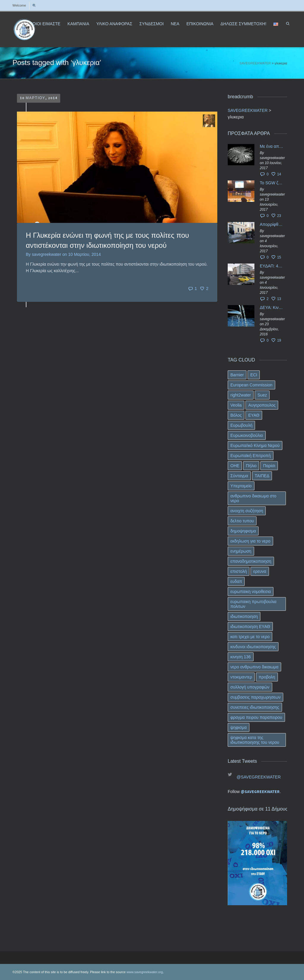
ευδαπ (236, 581)
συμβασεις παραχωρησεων (255, 697)
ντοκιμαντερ (241, 677)
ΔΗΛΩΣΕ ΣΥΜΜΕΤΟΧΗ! (243, 24)
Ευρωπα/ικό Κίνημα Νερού (255, 445)
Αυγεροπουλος (262, 405)
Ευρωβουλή (241, 425)
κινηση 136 (241, 657)
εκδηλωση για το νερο (250, 541)
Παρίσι (269, 466)
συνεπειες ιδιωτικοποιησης (255, 707)
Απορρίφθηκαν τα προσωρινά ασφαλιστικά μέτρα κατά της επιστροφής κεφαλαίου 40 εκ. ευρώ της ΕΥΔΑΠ (272, 224)
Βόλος (236, 415)
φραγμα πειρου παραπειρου (256, 717)
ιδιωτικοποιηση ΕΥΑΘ (250, 627)
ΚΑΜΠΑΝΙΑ (78, 24)
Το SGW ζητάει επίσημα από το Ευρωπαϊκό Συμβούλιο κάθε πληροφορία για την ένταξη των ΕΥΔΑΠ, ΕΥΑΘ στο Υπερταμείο (272, 183)
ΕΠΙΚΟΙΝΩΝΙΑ (200, 24)
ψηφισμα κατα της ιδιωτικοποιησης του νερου (255, 740)
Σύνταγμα (239, 476)
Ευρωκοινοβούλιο (247, 435)
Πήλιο (251, 466)
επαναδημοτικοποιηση (251, 561)
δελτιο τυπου (242, 521)
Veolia (236, 405)
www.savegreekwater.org (145, 972)
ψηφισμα (239, 727)
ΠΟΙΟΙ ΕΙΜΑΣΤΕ (45, 24)
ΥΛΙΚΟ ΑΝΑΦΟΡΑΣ (114, 24)
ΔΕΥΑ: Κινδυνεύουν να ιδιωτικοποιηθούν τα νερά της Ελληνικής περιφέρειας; (272, 307)
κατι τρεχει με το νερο (250, 637)
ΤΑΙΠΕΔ (262, 476)
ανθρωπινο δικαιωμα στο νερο (253, 498)
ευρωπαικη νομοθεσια (251, 592)
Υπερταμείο (241, 486)
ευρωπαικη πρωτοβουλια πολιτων (253, 604)
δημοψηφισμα (243, 531)
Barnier (237, 375)
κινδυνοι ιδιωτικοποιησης (253, 647)
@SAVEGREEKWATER (259, 777)
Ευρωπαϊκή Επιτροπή (251, 456)
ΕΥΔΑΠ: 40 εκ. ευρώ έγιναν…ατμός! (272, 266)
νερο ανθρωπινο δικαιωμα (254, 667)
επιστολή (239, 571)
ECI (254, 375)
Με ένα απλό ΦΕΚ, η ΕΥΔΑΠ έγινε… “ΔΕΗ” (272, 146)
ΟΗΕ (235, 466)
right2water (241, 395)
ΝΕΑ (175, 24)
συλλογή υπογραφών (250, 687)
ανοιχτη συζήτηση (247, 511)
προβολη (267, 677)
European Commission (251, 385)
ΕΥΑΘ (254, 415)
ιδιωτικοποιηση (244, 616)
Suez (262, 395)
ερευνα (260, 571)
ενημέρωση (241, 551)
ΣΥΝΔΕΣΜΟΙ (151, 24)
